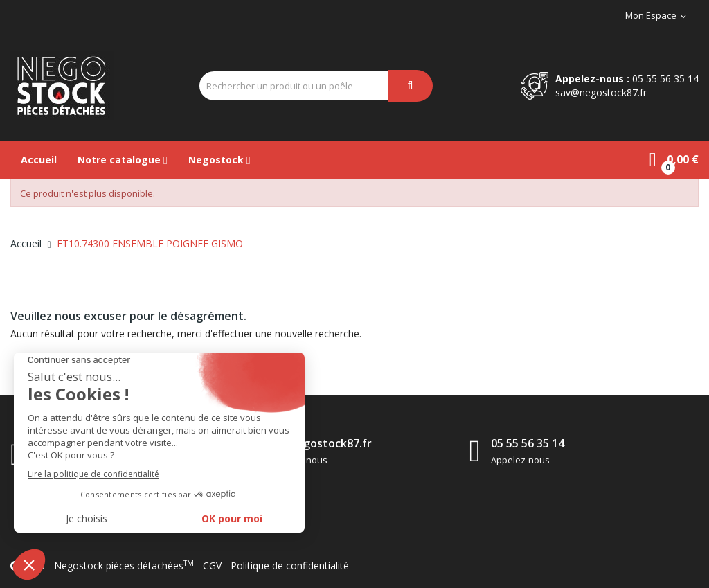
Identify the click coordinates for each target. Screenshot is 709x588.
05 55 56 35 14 (665, 79)
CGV (212, 565)
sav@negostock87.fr (601, 92)
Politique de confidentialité (290, 565)
